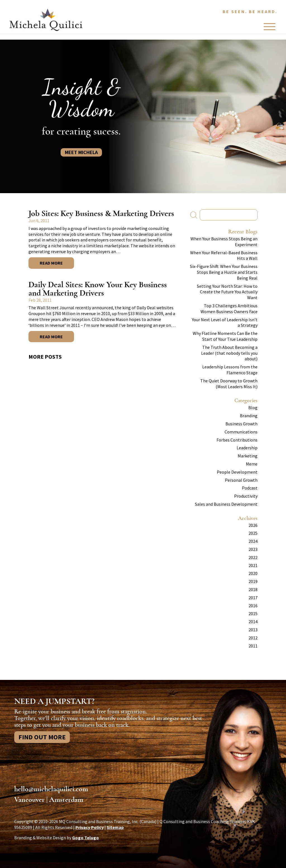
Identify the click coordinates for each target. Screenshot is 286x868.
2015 (253, 613)
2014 (253, 622)
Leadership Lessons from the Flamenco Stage (230, 370)
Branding (249, 416)
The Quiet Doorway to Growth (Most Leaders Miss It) (229, 384)
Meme (252, 464)
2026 (253, 525)
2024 (253, 541)
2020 (253, 573)
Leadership (247, 448)
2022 (253, 557)
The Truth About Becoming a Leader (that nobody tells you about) (229, 353)
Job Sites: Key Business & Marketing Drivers (101, 213)
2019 (253, 581)
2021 (253, 565)
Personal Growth (241, 480)
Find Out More (42, 737)
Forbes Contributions (237, 440)
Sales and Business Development (226, 504)
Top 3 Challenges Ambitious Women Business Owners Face (229, 309)
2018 (253, 589)
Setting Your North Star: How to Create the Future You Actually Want (227, 292)
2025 (253, 533)
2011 (253, 646)
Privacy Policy (90, 827)
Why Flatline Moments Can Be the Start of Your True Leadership (225, 336)
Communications (241, 432)
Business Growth (241, 424)
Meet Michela (81, 152)
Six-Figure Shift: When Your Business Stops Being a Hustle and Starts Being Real (224, 272)
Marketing (248, 456)
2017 (253, 598)
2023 (253, 549)
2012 (253, 638)
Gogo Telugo (85, 838)
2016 (253, 606)
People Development (237, 472)
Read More (51, 263)
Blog (253, 407)
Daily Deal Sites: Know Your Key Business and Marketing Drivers (98, 289)
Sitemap (115, 827)
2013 (253, 630)
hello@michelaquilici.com (51, 789)
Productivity (246, 496)
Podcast (250, 488)
